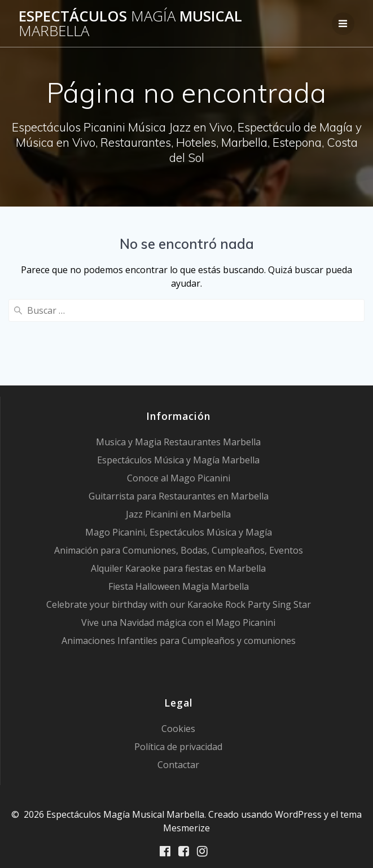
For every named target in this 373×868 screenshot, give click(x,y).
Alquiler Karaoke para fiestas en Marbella (178, 568)
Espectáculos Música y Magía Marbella (178, 460)
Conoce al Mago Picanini (179, 478)
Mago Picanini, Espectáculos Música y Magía (179, 532)
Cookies (178, 729)
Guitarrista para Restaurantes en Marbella (179, 496)
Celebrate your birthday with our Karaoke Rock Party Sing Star (179, 604)
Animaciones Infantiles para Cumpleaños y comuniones (179, 641)
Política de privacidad (178, 747)
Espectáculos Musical (130, 23)
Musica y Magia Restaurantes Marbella (178, 442)
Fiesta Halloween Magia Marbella (179, 586)
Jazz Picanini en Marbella (178, 514)
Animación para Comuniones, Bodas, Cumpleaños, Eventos (179, 550)
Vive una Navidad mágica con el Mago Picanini (178, 622)
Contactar (178, 765)
